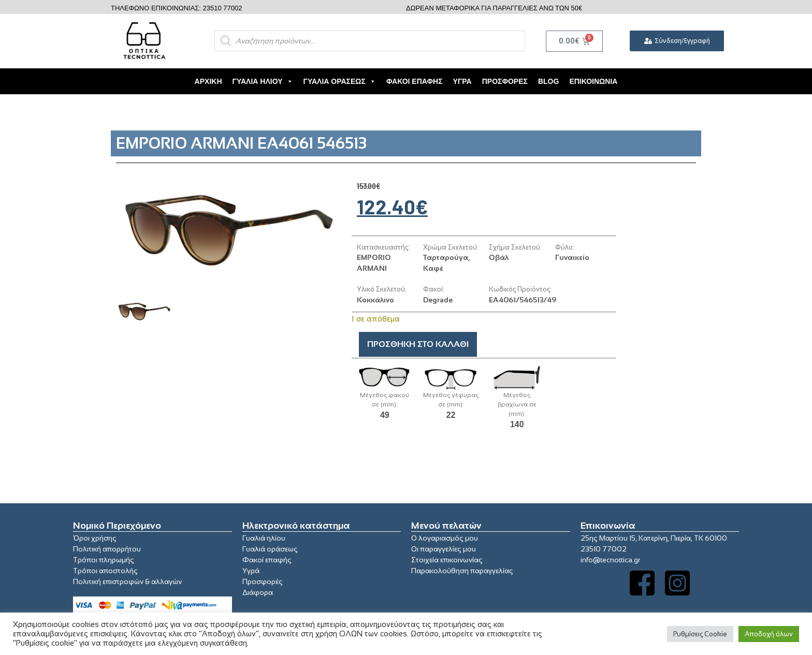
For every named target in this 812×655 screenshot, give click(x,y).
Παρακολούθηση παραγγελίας (462, 571)
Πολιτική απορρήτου (107, 549)
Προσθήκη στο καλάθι (418, 344)
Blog (548, 81)
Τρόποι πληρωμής (104, 560)
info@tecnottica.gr (610, 560)
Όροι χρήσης (95, 538)
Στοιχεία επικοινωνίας (447, 560)
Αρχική (208, 81)
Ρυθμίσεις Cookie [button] (700, 634)
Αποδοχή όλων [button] (769, 634)
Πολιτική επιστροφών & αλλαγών (127, 581)
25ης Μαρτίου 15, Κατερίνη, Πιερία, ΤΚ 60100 (654, 538)
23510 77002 (604, 549)
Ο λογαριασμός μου (445, 538)
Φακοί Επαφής (415, 81)
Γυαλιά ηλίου (264, 538)
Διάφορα (258, 592)
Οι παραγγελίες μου (444, 549)
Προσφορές (505, 81)
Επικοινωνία (593, 81)
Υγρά (462, 81)
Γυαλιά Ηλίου (263, 81)
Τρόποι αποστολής (105, 571)
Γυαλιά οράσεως (270, 549)
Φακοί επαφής (267, 560)
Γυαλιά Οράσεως (340, 81)
